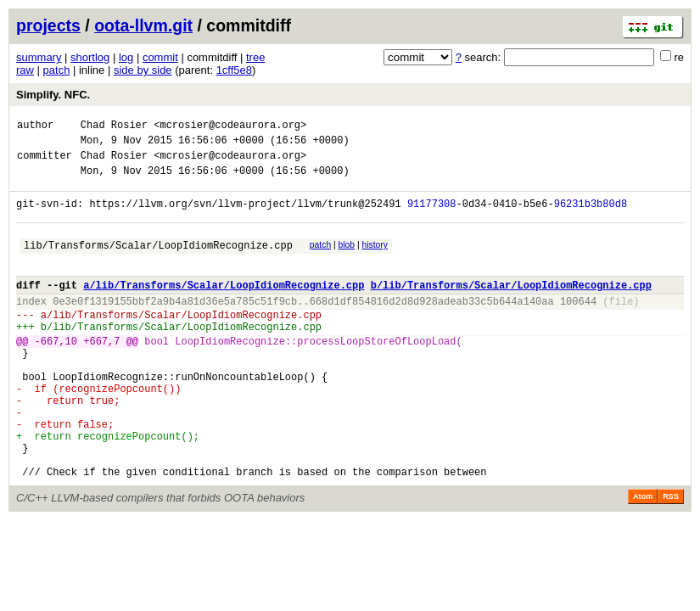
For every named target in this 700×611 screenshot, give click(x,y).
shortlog (90, 57)
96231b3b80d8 (591, 216)
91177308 (432, 216)
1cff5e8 (234, 70)
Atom (643, 558)
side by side (143, 70)
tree (255, 57)
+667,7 (101, 374)
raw (25, 70)
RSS (671, 558)
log (126, 57)
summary (39, 57)
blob (347, 260)
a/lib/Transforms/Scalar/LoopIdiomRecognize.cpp (224, 308)
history (374, 260)
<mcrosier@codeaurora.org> (230, 127)
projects (48, 25)
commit (160, 57)
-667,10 (56, 374)
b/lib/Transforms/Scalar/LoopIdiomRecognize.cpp (511, 308)
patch (57, 70)
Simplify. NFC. (53, 95)
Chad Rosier (114, 127)
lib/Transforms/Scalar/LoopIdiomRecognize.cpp (158, 263)
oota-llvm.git (143, 25)
